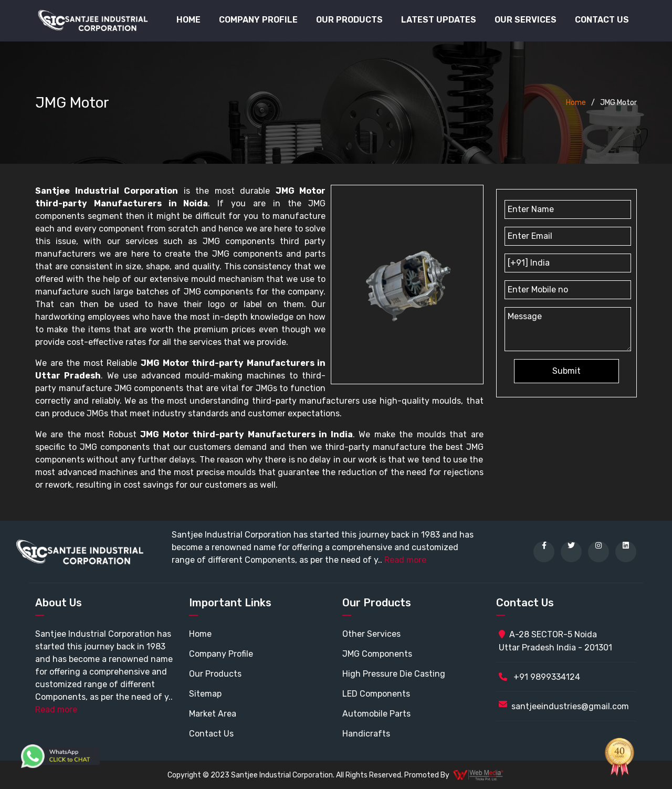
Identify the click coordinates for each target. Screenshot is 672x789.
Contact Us (602, 20)
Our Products (215, 674)
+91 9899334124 (539, 677)
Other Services (371, 634)
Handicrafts (366, 734)
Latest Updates (439, 20)
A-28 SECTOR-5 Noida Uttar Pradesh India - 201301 (555, 641)
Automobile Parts (376, 714)
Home (188, 20)
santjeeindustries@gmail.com (570, 706)
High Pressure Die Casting (394, 674)
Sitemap (205, 694)
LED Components (376, 694)
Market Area (213, 714)
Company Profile (258, 20)
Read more (405, 560)
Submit (566, 371)
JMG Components (377, 654)
